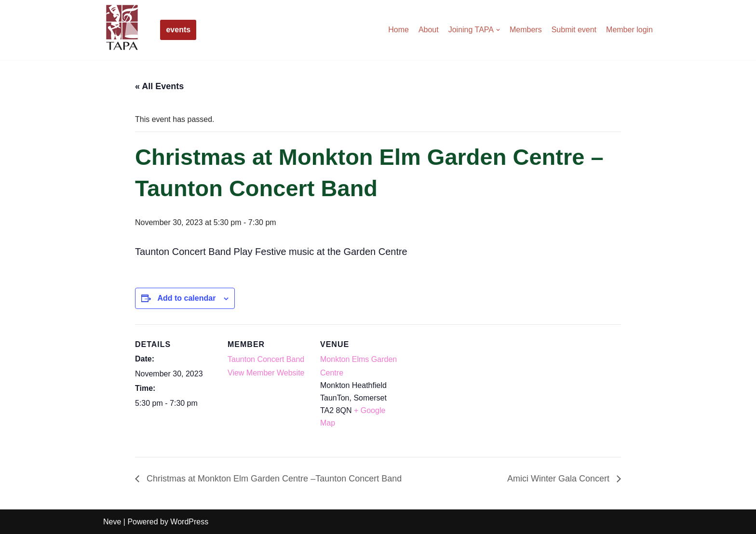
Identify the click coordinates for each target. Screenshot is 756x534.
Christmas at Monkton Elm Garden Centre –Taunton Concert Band (273, 479)
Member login (629, 30)
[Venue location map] (464, 391)
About (429, 30)
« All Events (159, 86)
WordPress (189, 522)
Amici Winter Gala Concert (560, 479)
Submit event (574, 30)
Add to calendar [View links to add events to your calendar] (186, 298)
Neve (112, 522)
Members (526, 30)
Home (398, 30)
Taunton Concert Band (266, 359)
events (178, 30)
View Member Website (266, 373)
